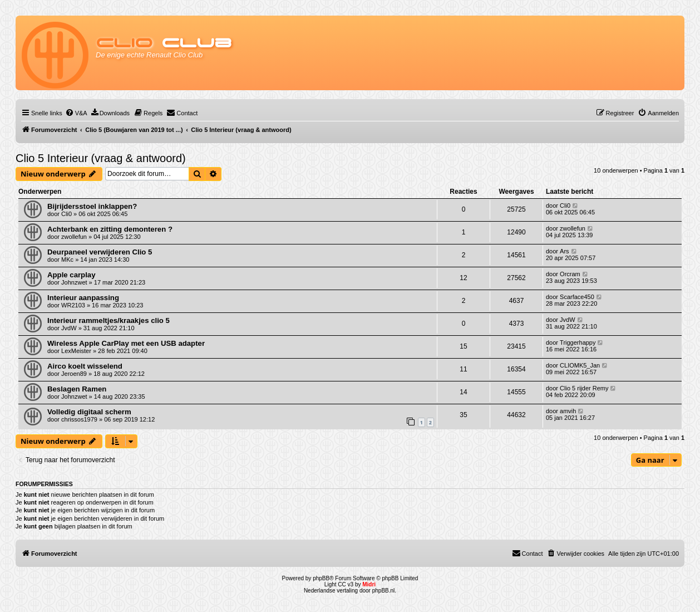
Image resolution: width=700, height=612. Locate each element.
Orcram (570, 274)
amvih (568, 411)
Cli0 (66, 214)
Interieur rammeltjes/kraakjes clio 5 (109, 320)
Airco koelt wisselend (85, 366)
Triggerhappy (578, 342)
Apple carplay (72, 275)
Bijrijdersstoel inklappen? (92, 206)
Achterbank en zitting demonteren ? (110, 229)
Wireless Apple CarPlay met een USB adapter (126, 343)
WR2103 (73, 305)
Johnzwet (74, 282)
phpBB (321, 578)
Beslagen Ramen (77, 389)
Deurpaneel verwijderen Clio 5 (100, 252)
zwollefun (74, 237)
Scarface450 (577, 297)
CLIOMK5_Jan (580, 365)
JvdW (69, 328)
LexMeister (76, 351)
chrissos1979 (79, 419)
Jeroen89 (74, 374)
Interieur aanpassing (83, 298)
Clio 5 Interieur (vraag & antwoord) (101, 158)
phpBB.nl (384, 591)
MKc (67, 260)
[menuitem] (76, 113)
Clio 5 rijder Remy (584, 388)
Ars (565, 251)
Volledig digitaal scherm (89, 412)
